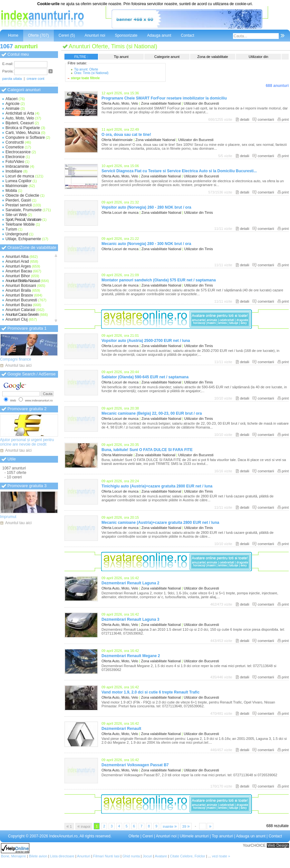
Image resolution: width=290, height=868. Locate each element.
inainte (170, 826)
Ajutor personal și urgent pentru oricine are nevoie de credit (27, 442)
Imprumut (8, 517)
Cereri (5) (67, 35)
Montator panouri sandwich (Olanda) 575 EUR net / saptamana (159, 280)
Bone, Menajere (14, 856)
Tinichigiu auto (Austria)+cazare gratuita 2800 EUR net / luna (157, 486)
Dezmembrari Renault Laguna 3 (130, 619)
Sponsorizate (126, 35)
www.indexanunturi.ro (39, 401)
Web (13, 401)
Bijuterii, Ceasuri (19, 123)
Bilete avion (38, 856)
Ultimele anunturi (194, 836)
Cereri (148, 836)
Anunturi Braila (18, 290)
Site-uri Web (16, 215)
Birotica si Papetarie (23, 128)
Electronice (15, 157)
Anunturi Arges (18, 266)
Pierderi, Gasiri (18, 200)
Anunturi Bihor (18, 276)
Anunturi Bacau (19, 271)
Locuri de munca (20, 176)
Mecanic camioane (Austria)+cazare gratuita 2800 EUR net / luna (160, 523)
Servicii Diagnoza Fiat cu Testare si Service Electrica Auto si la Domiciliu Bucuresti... (179, 171)
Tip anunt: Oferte (86, 69)
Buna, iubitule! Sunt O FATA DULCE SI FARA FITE (147, 450)
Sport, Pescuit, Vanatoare (23, 220)
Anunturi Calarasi (20, 310)
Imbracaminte (17, 166)
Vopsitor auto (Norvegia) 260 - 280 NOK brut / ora (146, 207)
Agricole (12, 104)
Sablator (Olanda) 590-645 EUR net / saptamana (145, 377)
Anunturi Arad (17, 261)
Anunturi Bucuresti (21, 300)
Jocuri (147, 856)
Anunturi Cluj (17, 319)
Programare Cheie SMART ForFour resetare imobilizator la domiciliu (164, 98)
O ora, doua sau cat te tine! (126, 135)
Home (13, 35)
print (285, 119)
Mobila (11, 191)
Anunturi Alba (17, 257)
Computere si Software (25, 137)
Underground (17, 234)
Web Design (278, 845)
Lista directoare (62, 856)
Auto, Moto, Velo (20, 118)
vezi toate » (221, 856)
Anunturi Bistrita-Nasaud (23, 281)
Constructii (15, 142)
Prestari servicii (19, 205)
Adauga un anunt (251, 836)
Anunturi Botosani (21, 286)
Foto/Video (15, 162)
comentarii (266, 119)
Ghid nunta (131, 856)
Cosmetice (15, 147)
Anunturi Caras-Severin (22, 315)
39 (186, 826)
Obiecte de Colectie (22, 195)
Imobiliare (14, 171)
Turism (11, 229)
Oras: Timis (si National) (91, 73)
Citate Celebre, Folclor (187, 856)
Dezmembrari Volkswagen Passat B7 (135, 765)
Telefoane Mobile (20, 224)
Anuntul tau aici (18, 365)
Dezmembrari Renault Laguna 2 (130, 583)
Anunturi (84, 856)
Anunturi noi (95, 35)
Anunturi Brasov (19, 295)
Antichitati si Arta (20, 113)
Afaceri (11, 99)
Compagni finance (16, 359)
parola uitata (12, 79)
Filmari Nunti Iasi (106, 856)
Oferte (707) (39, 35)
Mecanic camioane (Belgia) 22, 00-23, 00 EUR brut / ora (152, 413)
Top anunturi (222, 836)
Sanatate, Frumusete (24, 210)
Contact (187, 35)
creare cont (36, 79)
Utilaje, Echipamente (23, 239)
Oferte (134, 836)
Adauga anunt (159, 35)
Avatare (161, 856)
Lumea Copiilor (19, 181)
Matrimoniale (17, 186)
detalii (245, 119)
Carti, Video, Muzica (23, 133)
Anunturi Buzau (19, 305)
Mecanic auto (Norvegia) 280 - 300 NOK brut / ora (146, 244)
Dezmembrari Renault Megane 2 (131, 656)
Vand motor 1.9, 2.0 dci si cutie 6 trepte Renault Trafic (150, 692)
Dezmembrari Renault (121, 729)
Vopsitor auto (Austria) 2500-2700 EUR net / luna (146, 341)
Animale (12, 108)
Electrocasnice (18, 152)
